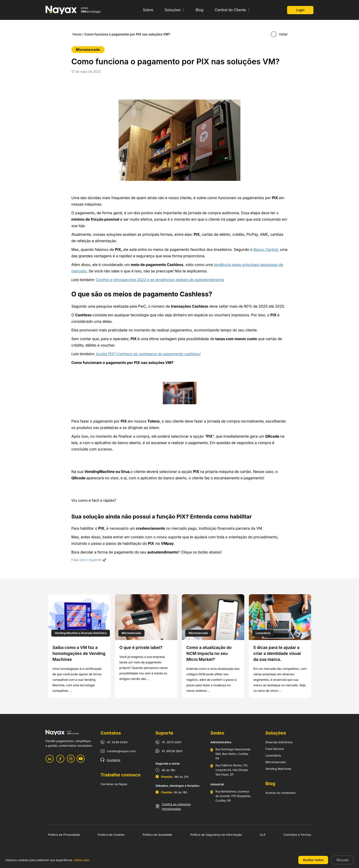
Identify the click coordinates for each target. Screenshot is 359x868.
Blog (200, 10)
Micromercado (276, 762)
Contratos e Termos (297, 835)
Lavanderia (273, 755)
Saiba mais (82, 860)
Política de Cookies (111, 835)
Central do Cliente (230, 10)
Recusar (343, 860)
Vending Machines (278, 769)
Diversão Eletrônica (279, 742)
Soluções (173, 10)
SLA (263, 835)
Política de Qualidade (157, 835)
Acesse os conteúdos (280, 793)
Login (300, 10)
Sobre (148, 10)
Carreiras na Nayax (114, 784)
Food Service (275, 749)
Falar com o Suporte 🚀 (89, 560)
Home (77, 34)
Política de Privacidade (64, 835)
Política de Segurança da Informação (216, 835)
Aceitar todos (313, 860)
